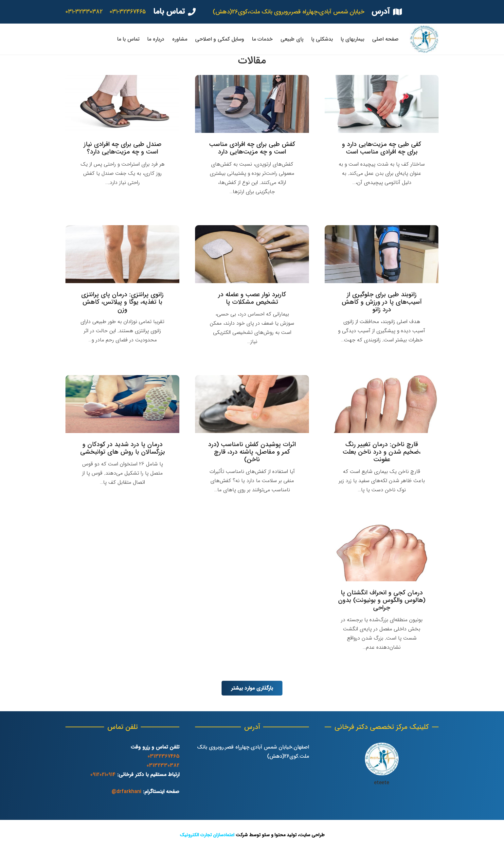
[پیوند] (424, 39)
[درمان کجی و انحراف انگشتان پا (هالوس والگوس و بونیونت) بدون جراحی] (382, 552)
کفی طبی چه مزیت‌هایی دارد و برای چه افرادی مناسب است (382, 148)
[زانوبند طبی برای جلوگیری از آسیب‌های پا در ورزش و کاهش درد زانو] (382, 254)
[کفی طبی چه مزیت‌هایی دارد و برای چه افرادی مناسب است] (382, 104)
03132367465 (163, 756)
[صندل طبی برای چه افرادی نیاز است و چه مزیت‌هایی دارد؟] (122, 104)
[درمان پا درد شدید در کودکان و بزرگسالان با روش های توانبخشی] (122, 404)
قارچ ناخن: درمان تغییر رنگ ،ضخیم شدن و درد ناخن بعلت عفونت (382, 452)
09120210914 (103, 775)
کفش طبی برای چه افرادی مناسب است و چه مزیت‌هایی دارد (252, 148)
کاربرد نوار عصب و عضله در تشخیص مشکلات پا (252, 298)
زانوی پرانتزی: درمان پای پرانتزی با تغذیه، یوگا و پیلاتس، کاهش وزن (122, 302)
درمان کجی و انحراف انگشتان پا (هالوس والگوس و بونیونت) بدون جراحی (382, 600)
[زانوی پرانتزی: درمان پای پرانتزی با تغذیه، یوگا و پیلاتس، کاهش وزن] (122, 254)
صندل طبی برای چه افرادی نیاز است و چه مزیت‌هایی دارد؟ (123, 148)
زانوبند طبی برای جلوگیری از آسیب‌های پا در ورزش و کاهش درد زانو (382, 302)
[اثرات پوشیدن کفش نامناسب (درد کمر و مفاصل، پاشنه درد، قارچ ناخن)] (252, 404)
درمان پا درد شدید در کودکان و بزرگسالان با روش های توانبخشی (123, 448)
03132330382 (163, 765)
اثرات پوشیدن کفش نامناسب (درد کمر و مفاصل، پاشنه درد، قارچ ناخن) (252, 452)
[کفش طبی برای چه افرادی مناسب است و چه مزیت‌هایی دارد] (252, 104)
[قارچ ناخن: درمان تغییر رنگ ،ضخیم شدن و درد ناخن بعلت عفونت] (382, 404)
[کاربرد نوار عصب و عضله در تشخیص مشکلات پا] (252, 254)
